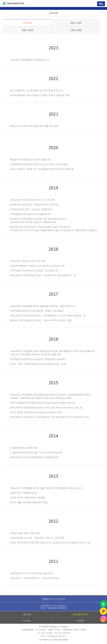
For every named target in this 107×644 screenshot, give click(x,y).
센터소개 (27, 614)
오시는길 (27, 621)
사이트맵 (80, 621)
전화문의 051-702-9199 (53, 599)
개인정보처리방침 (80, 614)
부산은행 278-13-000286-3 (53, 607)
